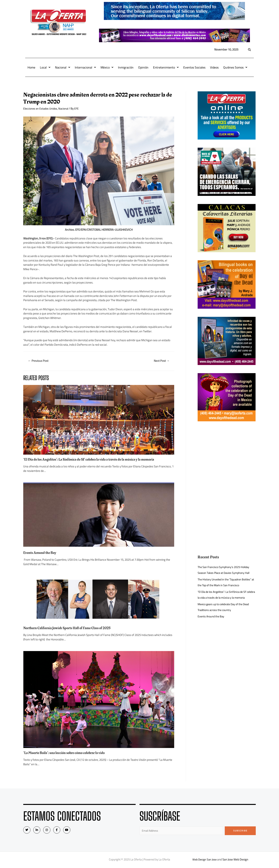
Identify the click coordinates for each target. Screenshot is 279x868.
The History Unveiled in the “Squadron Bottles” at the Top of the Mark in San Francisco (226, 582)
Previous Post (39, 361)
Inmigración (126, 67)
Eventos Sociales (194, 67)
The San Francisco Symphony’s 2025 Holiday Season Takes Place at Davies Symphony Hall (226, 570)
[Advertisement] (227, 457)
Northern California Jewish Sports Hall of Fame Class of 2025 (70, 629)
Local (45, 67)
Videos (214, 67)
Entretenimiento (166, 67)
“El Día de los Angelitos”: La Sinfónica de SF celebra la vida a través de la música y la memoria (93, 460)
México (107, 67)
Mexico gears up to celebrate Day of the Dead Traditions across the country (226, 613)
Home (31, 67)
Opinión (143, 67)
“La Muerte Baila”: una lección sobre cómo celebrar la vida (67, 753)
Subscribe (240, 831)
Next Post (161, 361)
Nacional (63, 67)
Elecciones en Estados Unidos (41, 108)
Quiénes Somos (235, 67)
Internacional (85, 67)
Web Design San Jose (205, 860)
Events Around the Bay (41, 553)
